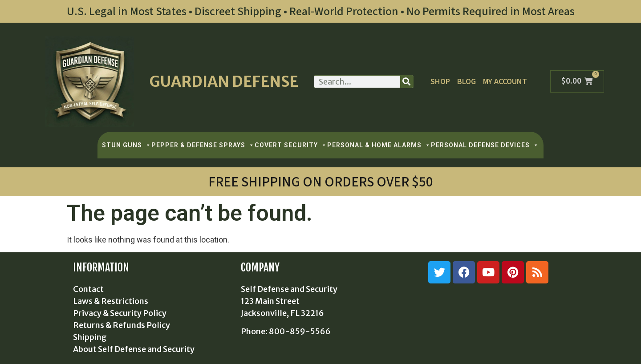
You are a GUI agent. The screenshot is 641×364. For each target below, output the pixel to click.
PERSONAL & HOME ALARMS (379, 145)
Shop (440, 82)
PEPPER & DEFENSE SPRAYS (203, 145)
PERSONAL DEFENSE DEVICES (485, 145)
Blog (467, 82)
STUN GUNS (127, 145)
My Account (505, 82)
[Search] (407, 82)
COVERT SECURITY (291, 145)
